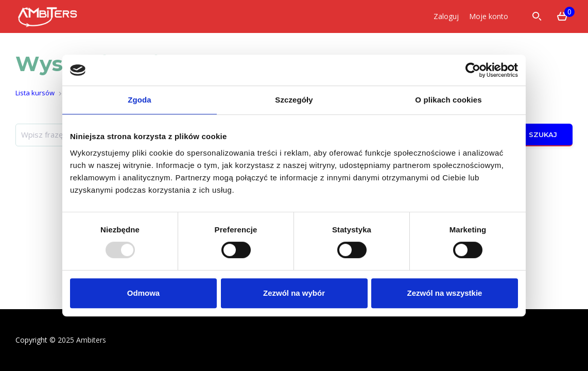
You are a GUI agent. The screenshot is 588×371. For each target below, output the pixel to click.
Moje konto (489, 16)
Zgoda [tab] (140, 100)
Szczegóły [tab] (294, 100)
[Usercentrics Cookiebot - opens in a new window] (473, 70)
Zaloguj (446, 16)
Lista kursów (35, 93)
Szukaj (536, 135)
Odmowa (143, 293)
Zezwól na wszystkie (445, 293)
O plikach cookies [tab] (448, 100)
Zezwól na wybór (294, 293)
